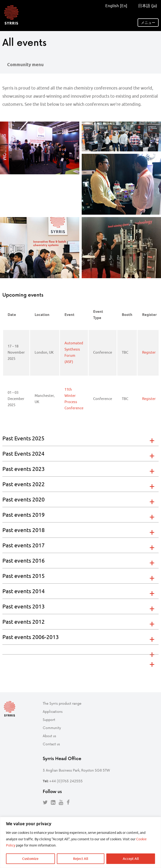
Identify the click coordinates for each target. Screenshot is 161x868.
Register (149, 352)
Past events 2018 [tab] (24, 530)
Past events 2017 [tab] (24, 545)
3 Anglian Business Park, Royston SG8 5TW (76, 769)
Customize (30, 859)
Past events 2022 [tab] (24, 484)
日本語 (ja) (146, 6)
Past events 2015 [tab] (24, 576)
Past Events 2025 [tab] (23, 438)
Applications (53, 711)
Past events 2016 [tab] (24, 561)
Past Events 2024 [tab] (23, 454)
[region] (80, 842)
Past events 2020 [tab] (24, 499)
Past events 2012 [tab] (24, 622)
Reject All (81, 859)
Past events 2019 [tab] (24, 515)
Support (49, 719)
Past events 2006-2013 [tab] (31, 637)
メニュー (148, 23)
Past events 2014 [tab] (24, 591)
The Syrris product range (62, 703)
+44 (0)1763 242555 (66, 780)
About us (49, 735)
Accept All (131, 859)
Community (52, 727)
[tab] (80, 649)
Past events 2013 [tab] (24, 606)
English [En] (116, 6)
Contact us (51, 743)
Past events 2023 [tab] (24, 469)
